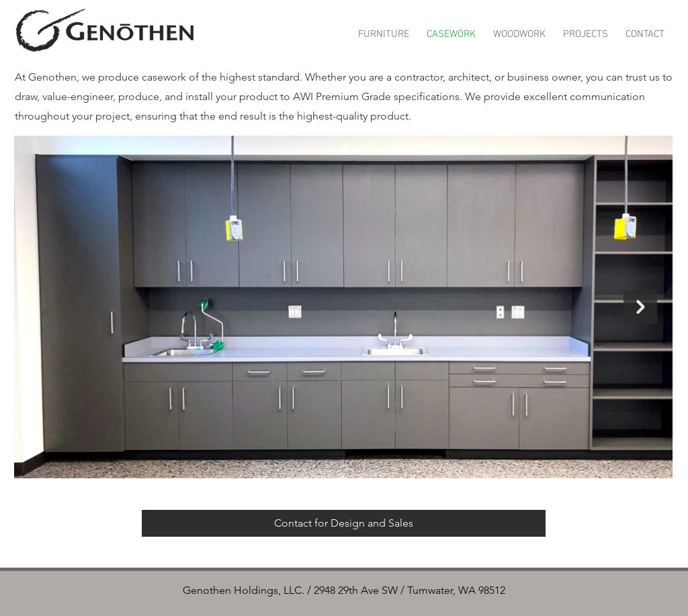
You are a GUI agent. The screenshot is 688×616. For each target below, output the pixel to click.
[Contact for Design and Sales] (344, 523)
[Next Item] (640, 307)
